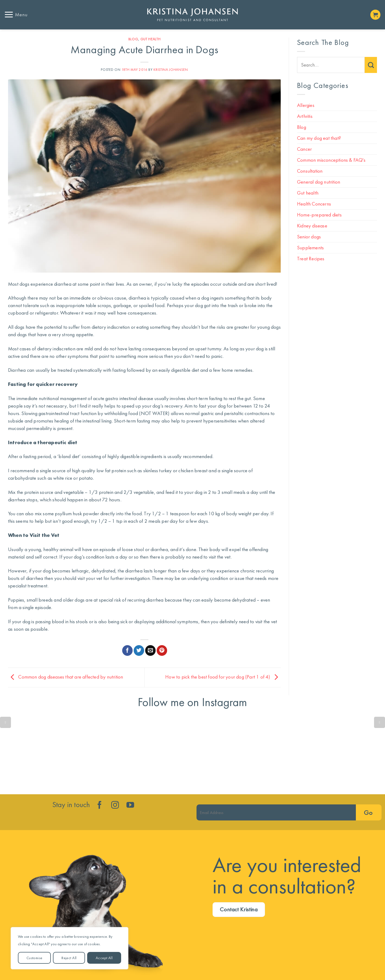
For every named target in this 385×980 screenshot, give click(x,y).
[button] (16, 15)
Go (368, 813)
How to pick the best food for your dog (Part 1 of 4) (223, 677)
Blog (133, 39)
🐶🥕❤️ (271, 753)
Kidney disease (312, 226)
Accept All (104, 958)
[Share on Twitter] (139, 650)
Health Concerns (314, 204)
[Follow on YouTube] (130, 805)
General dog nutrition (319, 182)
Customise (34, 958)
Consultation (310, 171)
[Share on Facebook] (127, 650)
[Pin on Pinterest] (162, 650)
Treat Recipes (311, 259)
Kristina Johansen (171, 70)
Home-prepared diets (319, 215)
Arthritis (305, 116)
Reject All (69, 958)
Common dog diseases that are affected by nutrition (66, 677)
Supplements (310, 248)
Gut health (151, 39)
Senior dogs (309, 237)
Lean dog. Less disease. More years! (114, 753)
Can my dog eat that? (319, 138)
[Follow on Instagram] (115, 805)
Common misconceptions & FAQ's (331, 160)
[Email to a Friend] (150, 650)
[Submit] (371, 65)
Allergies (306, 105)
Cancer (304, 149)
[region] (70, 948)
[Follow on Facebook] (100, 805)
